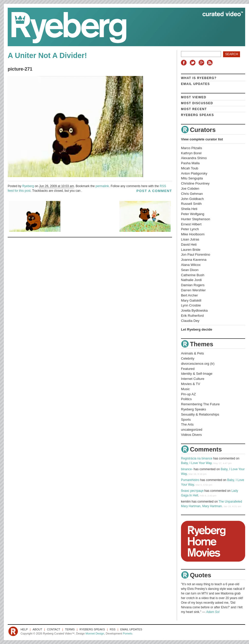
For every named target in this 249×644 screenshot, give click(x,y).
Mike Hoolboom (193, 234)
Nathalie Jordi (191, 280)
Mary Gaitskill (191, 300)
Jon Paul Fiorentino (196, 254)
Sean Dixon (190, 270)
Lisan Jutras (190, 239)
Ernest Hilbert (191, 224)
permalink (102, 186)
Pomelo (127, 633)
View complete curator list (202, 139)
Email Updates (195, 84)
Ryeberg (28, 186)
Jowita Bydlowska (194, 310)
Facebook (185, 63)
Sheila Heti (189, 209)
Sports (186, 420)
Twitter (193, 63)
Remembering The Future (200, 404)
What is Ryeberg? (199, 78)
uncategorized (192, 430)
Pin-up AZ (188, 394)
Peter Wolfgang (193, 214)
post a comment (154, 191)
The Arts (187, 424)
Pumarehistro (190, 480)
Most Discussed (197, 103)
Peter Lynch (190, 229)
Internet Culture (193, 379)
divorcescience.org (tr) (198, 364)
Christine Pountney (195, 183)
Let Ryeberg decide (197, 329)
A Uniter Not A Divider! (47, 55)
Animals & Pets (192, 353)
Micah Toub (190, 168)
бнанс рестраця (192, 491)
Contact (54, 629)
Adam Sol (213, 612)
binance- (187, 469)
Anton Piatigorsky (194, 173)
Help (24, 629)
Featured (188, 369)
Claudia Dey (190, 321)
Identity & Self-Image (197, 374)
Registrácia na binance (197, 458)
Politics (186, 399)
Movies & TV (191, 384)
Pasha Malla (190, 163)
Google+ (202, 63)
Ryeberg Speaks (197, 115)
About (37, 629)
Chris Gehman (192, 194)
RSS (210, 63)
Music (185, 389)
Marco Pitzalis (191, 148)
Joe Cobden (190, 189)
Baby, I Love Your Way (196, 463)
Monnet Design (95, 633)
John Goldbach (192, 199)
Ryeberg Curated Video (121, 27)
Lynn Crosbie (191, 305)
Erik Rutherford (192, 316)
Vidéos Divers (191, 435)
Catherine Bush (193, 275)
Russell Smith (191, 204)
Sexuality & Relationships (200, 414)
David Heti (189, 244)
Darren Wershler (193, 290)
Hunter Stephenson (196, 219)
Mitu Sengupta (192, 178)
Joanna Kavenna (194, 260)
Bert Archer (189, 295)
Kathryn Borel (191, 153)
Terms (70, 629)
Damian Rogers (193, 285)
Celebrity (188, 358)
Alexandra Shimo (194, 158)
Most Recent (194, 109)
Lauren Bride (191, 250)
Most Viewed (194, 97)
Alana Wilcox (191, 265)
